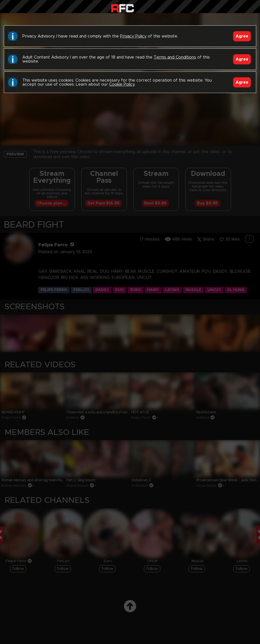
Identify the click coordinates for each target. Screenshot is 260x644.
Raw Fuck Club (123, 8)
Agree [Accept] (242, 36)
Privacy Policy (133, 36)
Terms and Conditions (175, 57)
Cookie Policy (122, 84)
